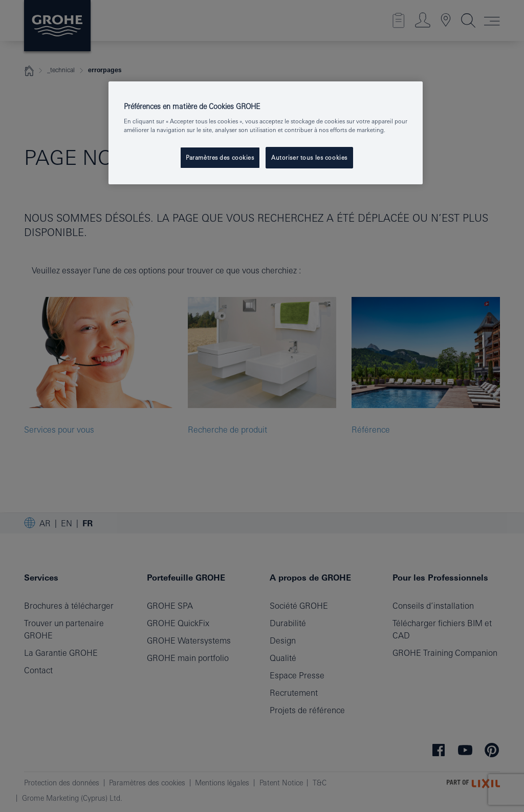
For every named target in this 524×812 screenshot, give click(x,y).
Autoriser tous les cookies (309, 157)
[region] (266, 133)
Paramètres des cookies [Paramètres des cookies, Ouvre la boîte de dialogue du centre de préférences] (220, 157)
